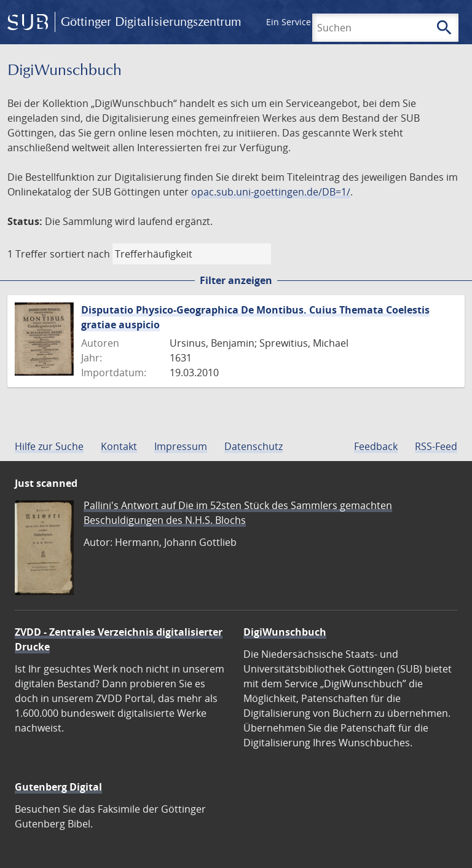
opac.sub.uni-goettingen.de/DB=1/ (271, 192)
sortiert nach (80, 254)
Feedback (376, 446)
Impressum (181, 446)
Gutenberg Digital (58, 787)
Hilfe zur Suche (49, 446)
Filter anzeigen (236, 280)
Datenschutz (254, 446)
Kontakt (119, 446)
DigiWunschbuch (285, 632)
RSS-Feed (436, 446)
